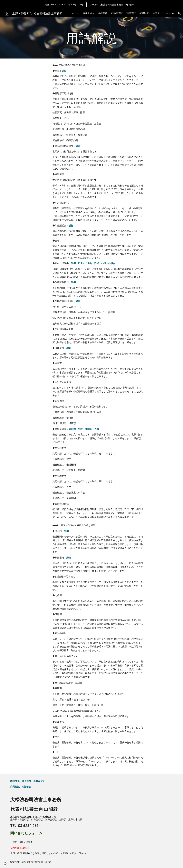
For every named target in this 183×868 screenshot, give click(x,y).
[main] (91, 38)
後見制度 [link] (144, 13)
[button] (180, 13)
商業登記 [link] (131, 13)
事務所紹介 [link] (88, 13)
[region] (91, 5)
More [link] (168, 13)
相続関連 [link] (103, 13)
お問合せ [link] (157, 13)
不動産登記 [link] (117, 13)
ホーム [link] (75, 13)
